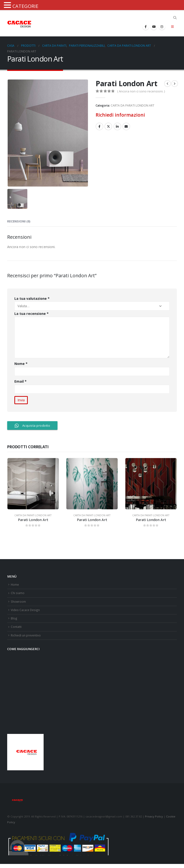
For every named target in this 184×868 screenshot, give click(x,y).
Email (21, 381)
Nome (21, 364)
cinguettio (108, 126)
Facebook (99, 126)
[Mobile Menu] (172, 27)
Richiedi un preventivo (27, 639)
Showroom (19, 603)
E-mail (126, 126)
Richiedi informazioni (120, 115)
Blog (14, 621)
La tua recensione (32, 314)
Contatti (16, 630)
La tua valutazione (32, 298)
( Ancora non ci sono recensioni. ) (141, 91)
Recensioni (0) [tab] (19, 221)
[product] (33, 484)
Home (15, 585)
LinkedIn (117, 126)
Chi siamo (18, 594)
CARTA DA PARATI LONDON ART (132, 105)
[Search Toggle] (175, 18)
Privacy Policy (154, 820)
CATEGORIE (25, 6)
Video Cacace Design (26, 612)
